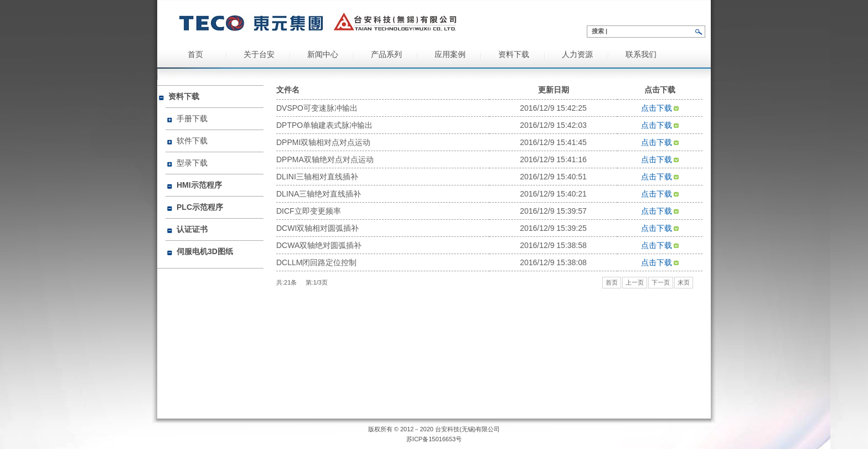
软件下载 (192, 141)
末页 (684, 282)
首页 (195, 55)
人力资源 (577, 55)
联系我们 (641, 55)
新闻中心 (323, 55)
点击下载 (660, 108)
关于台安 (259, 55)
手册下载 (192, 118)
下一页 (661, 282)
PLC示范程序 (200, 207)
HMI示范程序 (199, 185)
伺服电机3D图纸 (205, 251)
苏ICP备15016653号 (434, 439)
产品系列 (386, 55)
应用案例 (450, 55)
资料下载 (514, 55)
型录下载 (192, 163)
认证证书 (192, 229)
